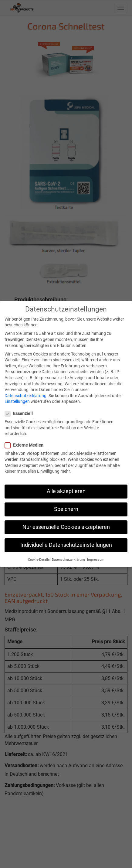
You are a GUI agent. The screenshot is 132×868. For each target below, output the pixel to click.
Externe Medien (26, 440)
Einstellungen (17, 396)
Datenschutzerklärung (25, 390)
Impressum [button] (96, 554)
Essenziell (21, 408)
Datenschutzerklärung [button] (68, 554)
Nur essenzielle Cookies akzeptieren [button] (66, 522)
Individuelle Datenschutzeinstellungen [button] (66, 540)
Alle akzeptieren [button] (66, 486)
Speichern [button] (66, 504)
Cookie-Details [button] (39, 554)
